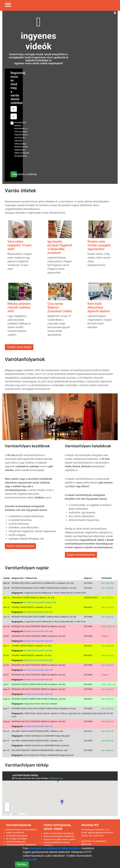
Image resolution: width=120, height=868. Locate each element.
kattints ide (29, 860)
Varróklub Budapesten (16, 842)
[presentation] (29, 164)
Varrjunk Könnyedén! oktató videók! (60, 839)
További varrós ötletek (19, 347)
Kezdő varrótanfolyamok (20, 546)
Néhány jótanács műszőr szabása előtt (19, 307)
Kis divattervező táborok (17, 836)
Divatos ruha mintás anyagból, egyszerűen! (99, 245)
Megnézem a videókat (15, 174)
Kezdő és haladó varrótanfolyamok (21, 830)
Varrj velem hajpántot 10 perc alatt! (20, 245)
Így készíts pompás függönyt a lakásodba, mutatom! (60, 247)
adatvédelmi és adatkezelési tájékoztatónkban (55, 848)
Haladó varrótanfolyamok (81, 555)
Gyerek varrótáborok (15, 833)
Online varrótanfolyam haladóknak (59, 836)
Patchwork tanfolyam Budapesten (21, 845)
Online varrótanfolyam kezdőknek (59, 833)
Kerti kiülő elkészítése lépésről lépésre (99, 307)
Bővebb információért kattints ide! (40, 602)
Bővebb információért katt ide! (38, 612)
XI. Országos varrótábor (17, 839)
